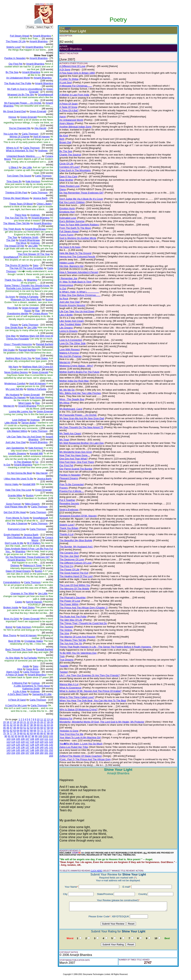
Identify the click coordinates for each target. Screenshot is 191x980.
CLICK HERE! (97, 871)
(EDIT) (68, 28)
